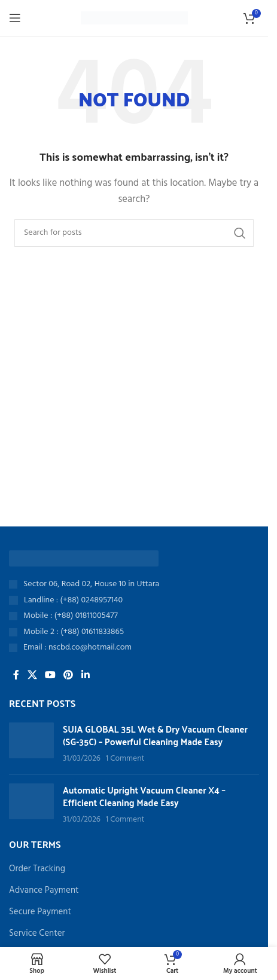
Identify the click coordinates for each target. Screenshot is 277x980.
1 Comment (125, 759)
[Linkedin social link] (85, 675)
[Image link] (84, 558)
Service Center (37, 934)
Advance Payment (44, 891)
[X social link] (32, 675)
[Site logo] (134, 18)
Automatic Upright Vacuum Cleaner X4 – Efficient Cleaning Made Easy (144, 796)
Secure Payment (40, 912)
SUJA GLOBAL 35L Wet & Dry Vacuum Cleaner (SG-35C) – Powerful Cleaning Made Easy (155, 735)
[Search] (134, 233)
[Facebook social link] (16, 675)
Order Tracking (37, 869)
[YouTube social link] (50, 675)
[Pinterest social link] (69, 675)
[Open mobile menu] (15, 18)
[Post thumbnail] (31, 744)
